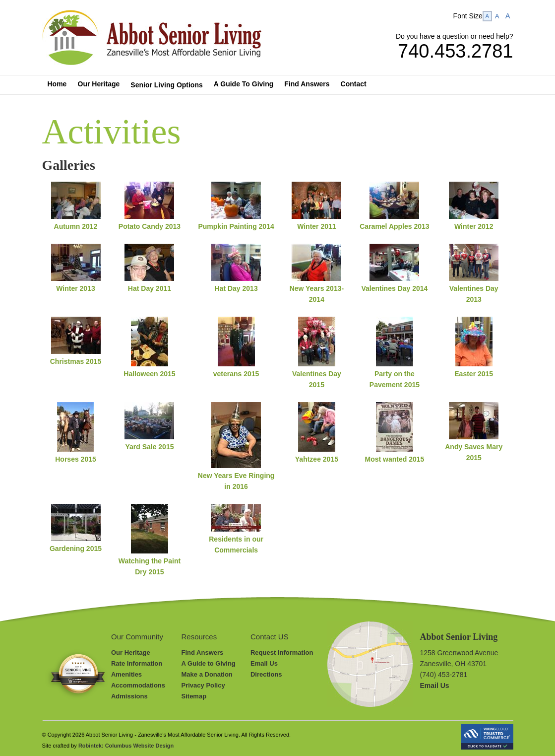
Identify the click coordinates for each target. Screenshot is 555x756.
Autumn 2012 (76, 226)
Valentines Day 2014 (394, 288)
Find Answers (203, 653)
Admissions (129, 696)
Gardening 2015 (76, 549)
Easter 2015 (474, 374)
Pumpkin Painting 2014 (236, 226)
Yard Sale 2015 (149, 447)
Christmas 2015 (76, 361)
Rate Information (137, 663)
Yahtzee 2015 (317, 459)
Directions (266, 674)
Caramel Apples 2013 (394, 226)
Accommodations (138, 685)
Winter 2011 (316, 226)
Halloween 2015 (149, 374)
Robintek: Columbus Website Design (126, 746)
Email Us (264, 663)
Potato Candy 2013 (150, 226)
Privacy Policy (203, 685)
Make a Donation (207, 674)
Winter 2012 (474, 226)
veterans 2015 (236, 374)
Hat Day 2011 (150, 288)
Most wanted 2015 (395, 459)
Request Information (282, 653)
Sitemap (194, 696)
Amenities (126, 674)
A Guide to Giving (209, 663)
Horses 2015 (76, 459)
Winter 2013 (75, 288)
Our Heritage (131, 653)
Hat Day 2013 (236, 288)
